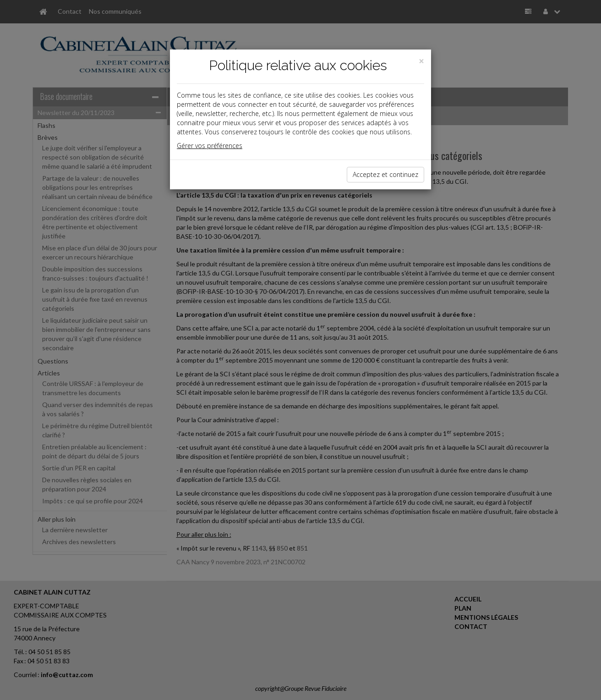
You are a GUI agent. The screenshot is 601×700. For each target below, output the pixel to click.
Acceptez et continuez (385, 174)
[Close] (421, 61)
